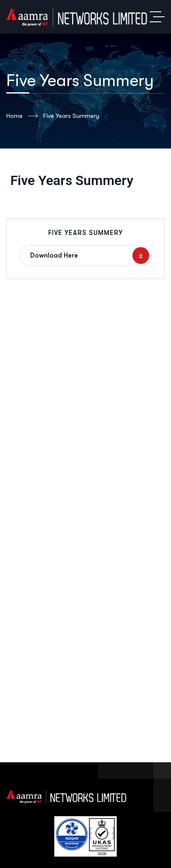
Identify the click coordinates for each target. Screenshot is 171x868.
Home (22, 116)
